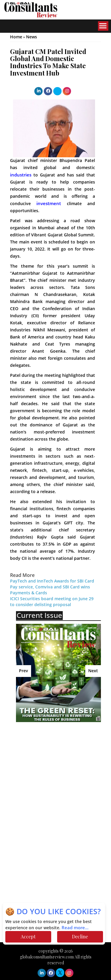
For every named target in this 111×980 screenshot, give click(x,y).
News (32, 37)
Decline (80, 936)
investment (49, 204)
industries (21, 175)
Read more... (75, 928)
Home (16, 37)
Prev (24, 671)
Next (93, 671)
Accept (28, 936)
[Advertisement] (63, 769)
